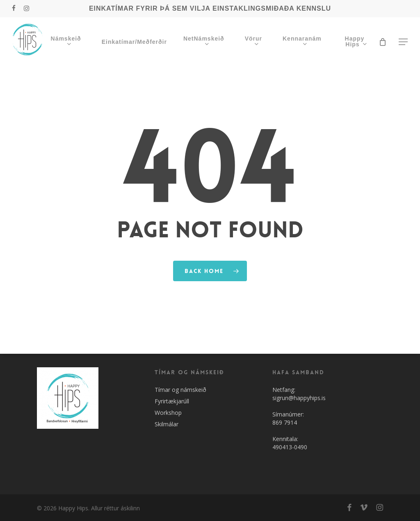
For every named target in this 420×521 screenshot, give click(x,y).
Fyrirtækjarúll (172, 401)
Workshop (168, 413)
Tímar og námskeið (180, 390)
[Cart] (383, 42)
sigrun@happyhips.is (299, 398)
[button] (404, 42)
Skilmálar (167, 424)
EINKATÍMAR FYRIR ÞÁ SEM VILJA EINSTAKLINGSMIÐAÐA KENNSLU (210, 8)
